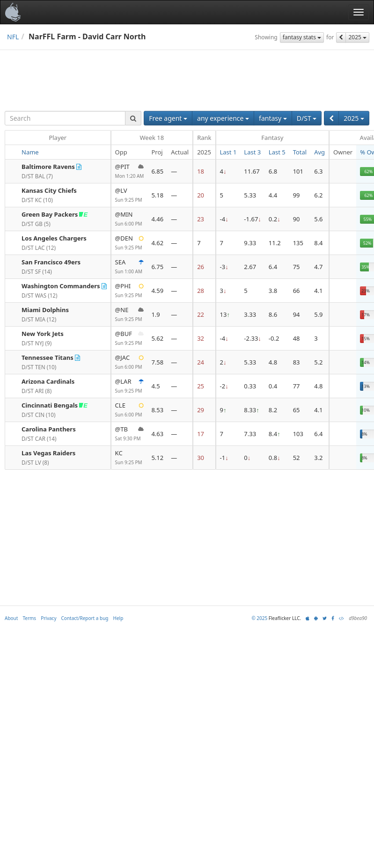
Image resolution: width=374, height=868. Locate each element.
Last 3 (252, 152)
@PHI (130, 291)
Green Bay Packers (50, 214)
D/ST (307, 118)
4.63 (157, 434)
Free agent (168, 118)
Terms (29, 618)
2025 (357, 37)
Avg (319, 152)
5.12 (157, 458)
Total (300, 152)
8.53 (157, 410)
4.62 (157, 243)
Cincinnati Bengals (50, 405)
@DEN (130, 243)
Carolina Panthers (49, 429)
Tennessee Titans (48, 357)
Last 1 (228, 152)
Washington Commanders (61, 286)
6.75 (157, 267)
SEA (130, 267)
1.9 (155, 314)
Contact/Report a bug (85, 618)
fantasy (273, 118)
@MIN (130, 219)
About (11, 618)
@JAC (130, 362)
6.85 (157, 171)
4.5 (155, 386)
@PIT (130, 171)
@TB (130, 434)
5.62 (157, 338)
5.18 (157, 195)
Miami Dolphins (45, 310)
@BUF (130, 339)
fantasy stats (302, 37)
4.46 (157, 219)
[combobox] (65, 118)
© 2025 (259, 618)
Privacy (48, 618)
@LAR (130, 386)
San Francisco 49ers (51, 262)
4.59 (157, 291)
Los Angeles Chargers (54, 238)
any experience (223, 118)
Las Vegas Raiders (48, 453)
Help (118, 618)
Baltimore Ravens (48, 167)
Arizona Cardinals (48, 381)
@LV (130, 195)
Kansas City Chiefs (49, 190)
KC (130, 458)
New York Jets (43, 334)
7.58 (157, 362)
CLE (130, 410)
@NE (130, 315)
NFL (13, 37)
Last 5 (277, 152)
